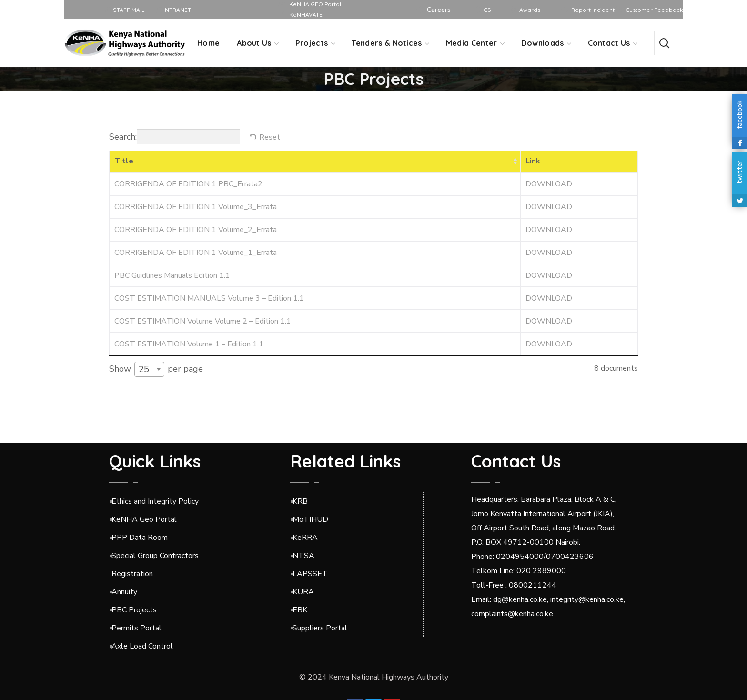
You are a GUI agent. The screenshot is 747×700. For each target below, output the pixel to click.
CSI (488, 10)
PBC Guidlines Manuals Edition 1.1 (172, 275)
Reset (270, 137)
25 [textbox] (144, 369)
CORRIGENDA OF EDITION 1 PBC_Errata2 (188, 184)
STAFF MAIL (125, 10)
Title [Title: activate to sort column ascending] (124, 161)
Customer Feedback (654, 10)
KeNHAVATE (306, 15)
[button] (664, 43)
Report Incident (593, 10)
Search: (175, 137)
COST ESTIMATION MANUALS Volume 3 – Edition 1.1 (209, 298)
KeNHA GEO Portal (315, 4)
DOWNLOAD (549, 184)
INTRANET (174, 10)
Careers (439, 10)
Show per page (156, 369)
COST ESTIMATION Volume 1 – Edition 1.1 (189, 344)
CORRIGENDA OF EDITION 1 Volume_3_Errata (196, 207)
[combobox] (149, 369)
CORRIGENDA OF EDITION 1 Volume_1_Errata (196, 253)
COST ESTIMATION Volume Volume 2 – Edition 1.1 (203, 321)
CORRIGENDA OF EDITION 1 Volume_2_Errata (196, 230)
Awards (530, 10)
